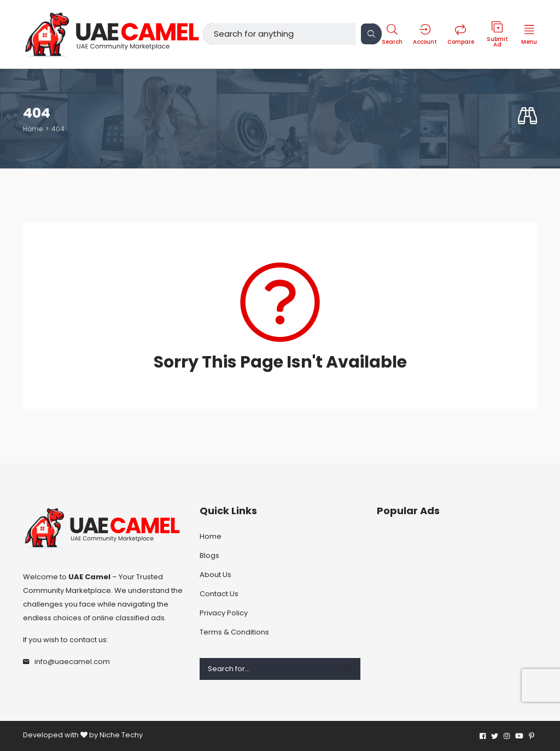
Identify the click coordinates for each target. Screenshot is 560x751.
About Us (215, 575)
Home (33, 129)
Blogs (209, 555)
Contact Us (219, 594)
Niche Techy (121, 734)
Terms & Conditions (234, 632)
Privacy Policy (224, 613)
